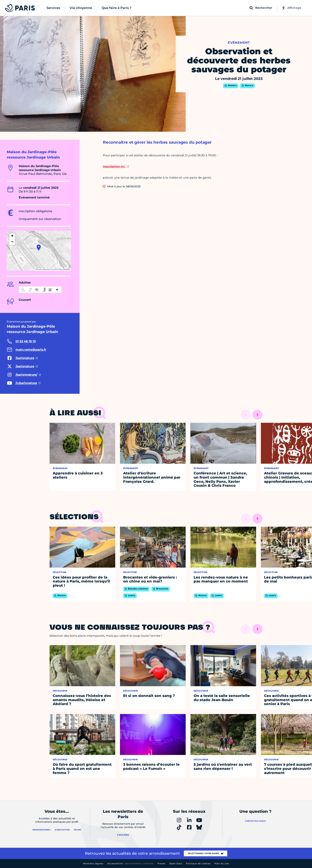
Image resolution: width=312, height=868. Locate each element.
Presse (161, 864)
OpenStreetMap (57, 269)
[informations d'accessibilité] (40, 290)
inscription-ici (114, 166)
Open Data (176, 864)
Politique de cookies (198, 864)
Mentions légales (93, 864)
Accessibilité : (131, 864)
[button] (39, 248)
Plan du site (222, 864)
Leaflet (39, 269)
